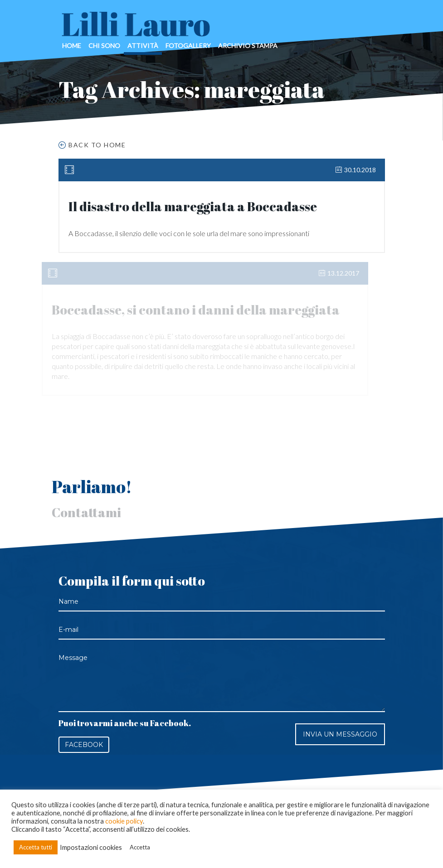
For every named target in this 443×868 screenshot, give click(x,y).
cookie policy (124, 821)
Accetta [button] (140, 847)
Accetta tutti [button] (36, 847)
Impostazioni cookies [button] (91, 847)
